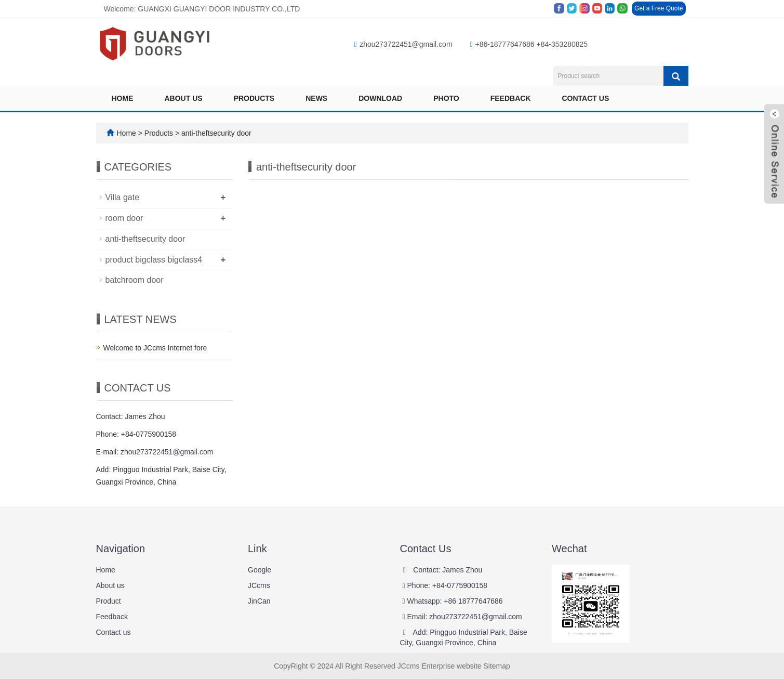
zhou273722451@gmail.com (403, 44)
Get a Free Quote (659, 8)
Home (123, 98)
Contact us (586, 98)
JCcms (259, 585)
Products (254, 98)
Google (260, 570)
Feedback (511, 98)
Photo (446, 98)
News (316, 98)
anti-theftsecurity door (215, 133)
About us (184, 98)
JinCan (259, 601)
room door (124, 218)
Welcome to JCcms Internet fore (155, 348)
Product (109, 601)
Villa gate (123, 197)
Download (380, 98)
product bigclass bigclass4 (154, 260)
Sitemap (496, 666)
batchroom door (135, 280)
